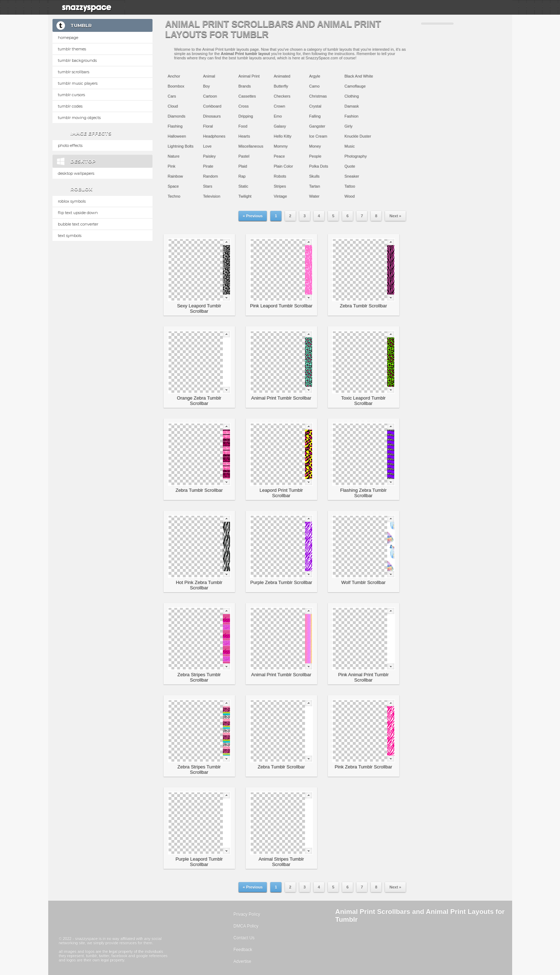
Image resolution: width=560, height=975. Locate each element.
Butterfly (281, 86)
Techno (174, 196)
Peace (279, 156)
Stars (208, 186)
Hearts (244, 136)
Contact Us (244, 938)
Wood (350, 196)
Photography (356, 156)
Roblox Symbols (72, 201)
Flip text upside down (78, 213)
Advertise (242, 961)
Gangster (317, 126)
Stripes (280, 186)
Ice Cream (318, 136)
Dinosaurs (212, 116)
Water (314, 196)
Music (350, 146)
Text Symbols (70, 236)
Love (207, 146)
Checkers (282, 96)
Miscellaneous (251, 146)
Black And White (359, 76)
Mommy (281, 146)
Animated (282, 76)
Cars (172, 96)
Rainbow (176, 176)
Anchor (174, 76)
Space (173, 186)
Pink (172, 166)
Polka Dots (319, 166)
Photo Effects (70, 145)
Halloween (177, 136)
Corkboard (212, 106)
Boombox (176, 86)
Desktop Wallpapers (76, 173)
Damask (352, 106)
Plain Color (284, 166)
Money (315, 146)
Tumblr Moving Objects (79, 118)
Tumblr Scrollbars (74, 72)
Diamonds (177, 116)
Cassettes (247, 96)
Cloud (173, 106)
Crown (280, 106)
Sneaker (352, 176)
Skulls (314, 176)
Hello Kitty (283, 136)
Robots (280, 176)
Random (211, 176)
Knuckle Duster (358, 136)
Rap (242, 176)
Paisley (209, 156)
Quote (350, 166)
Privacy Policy (247, 914)
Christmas (318, 96)
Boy (207, 86)
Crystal (315, 106)
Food (243, 126)
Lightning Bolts (181, 146)
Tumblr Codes (70, 106)
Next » (395, 216)
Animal (209, 76)
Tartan (315, 186)
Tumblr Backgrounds (77, 60)
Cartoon (210, 96)
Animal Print (249, 76)
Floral (208, 126)
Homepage (68, 38)
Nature (174, 156)
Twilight (245, 196)
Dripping (246, 116)
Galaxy (280, 126)
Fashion (352, 116)
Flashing (175, 126)
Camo (314, 86)
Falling (315, 116)
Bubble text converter (78, 224)
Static (244, 186)
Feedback (243, 950)
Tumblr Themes (72, 49)
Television (212, 196)
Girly (349, 126)
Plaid (243, 166)
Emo (278, 116)
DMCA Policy (246, 926)
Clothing (352, 96)
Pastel (244, 156)
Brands (245, 86)
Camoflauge (355, 86)
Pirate (208, 166)
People (315, 156)
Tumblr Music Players (78, 83)
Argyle (315, 76)
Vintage (281, 196)
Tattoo (350, 186)
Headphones (214, 136)
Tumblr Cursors (71, 95)
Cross (244, 106)
